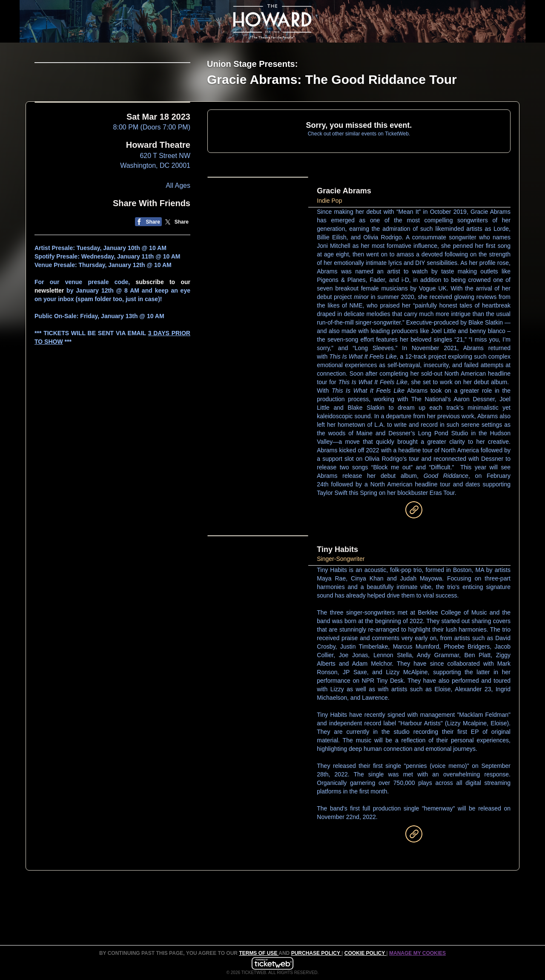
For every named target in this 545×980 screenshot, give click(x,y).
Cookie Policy (365, 953)
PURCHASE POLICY (316, 953)
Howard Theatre (158, 209)
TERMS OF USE (259, 953)
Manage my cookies (417, 953)
